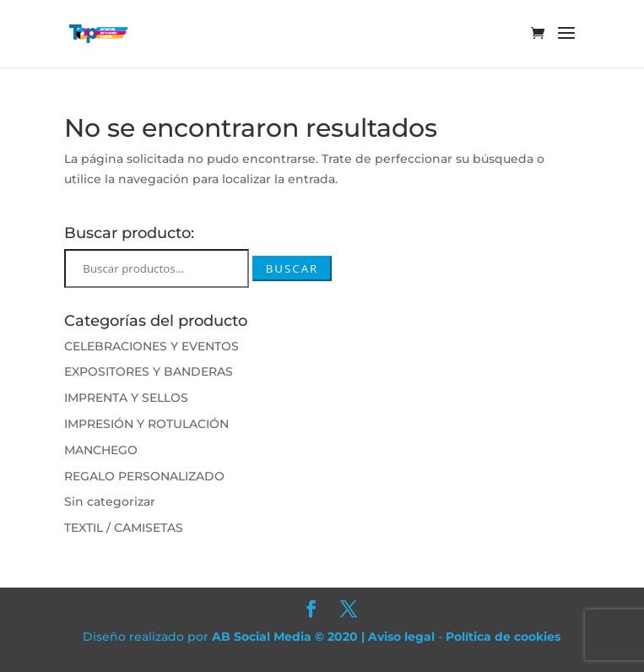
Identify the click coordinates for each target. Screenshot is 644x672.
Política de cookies (503, 637)
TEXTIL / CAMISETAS (124, 528)
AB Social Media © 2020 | (290, 637)
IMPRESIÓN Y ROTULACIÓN (146, 424)
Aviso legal (401, 637)
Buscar (292, 268)
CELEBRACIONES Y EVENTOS (152, 346)
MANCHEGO (101, 450)
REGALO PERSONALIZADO (144, 476)
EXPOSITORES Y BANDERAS (149, 371)
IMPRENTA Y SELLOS (126, 398)
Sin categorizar (110, 501)
